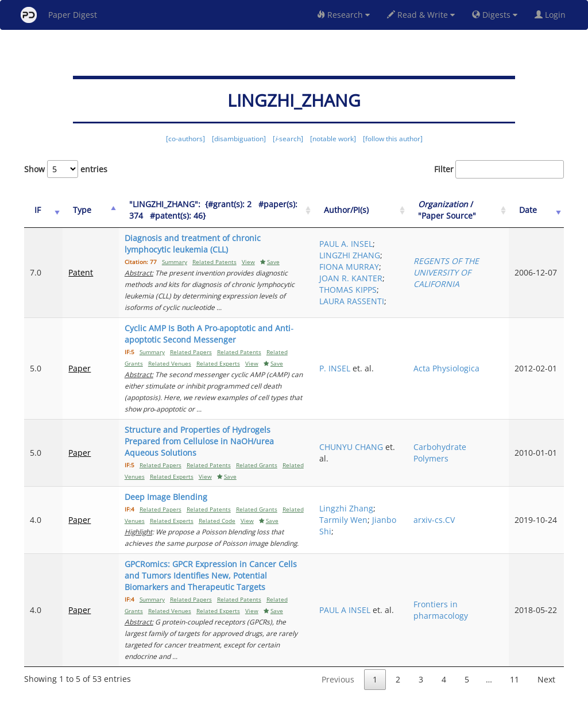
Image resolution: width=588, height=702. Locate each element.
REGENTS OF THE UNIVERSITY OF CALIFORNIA (479, 278)
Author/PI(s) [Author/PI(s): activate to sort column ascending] (400, 210)
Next (546, 645)
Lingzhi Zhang (400, 497)
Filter (499, 169)
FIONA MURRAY (401, 267)
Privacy (326, 691)
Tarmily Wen (397, 508)
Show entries (66, 169)
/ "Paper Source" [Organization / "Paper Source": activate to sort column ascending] (480, 210)
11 (514, 645)
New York (387, 691)
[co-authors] (185, 139)
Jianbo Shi (392, 520)
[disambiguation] (239, 139)
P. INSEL (389, 374)
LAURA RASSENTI (392, 313)
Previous (338, 645)
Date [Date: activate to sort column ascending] (539, 210)
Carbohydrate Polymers (473, 447)
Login (552, 15)
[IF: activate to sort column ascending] (39, 210)
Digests (495, 15)
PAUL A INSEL (399, 581)
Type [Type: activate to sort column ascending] (74, 210)
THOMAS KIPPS (402, 295)
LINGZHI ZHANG (389, 255)
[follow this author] (393, 139)
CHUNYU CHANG (390, 447)
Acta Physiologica (480, 374)
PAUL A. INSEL (400, 238)
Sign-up (270, 691)
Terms (299, 691)
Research (343, 15)
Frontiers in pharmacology (474, 587)
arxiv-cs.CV (467, 508)
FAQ (246, 691)
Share (353, 691)
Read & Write (421, 15)
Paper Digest (59, 15)
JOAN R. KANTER (402, 278)
